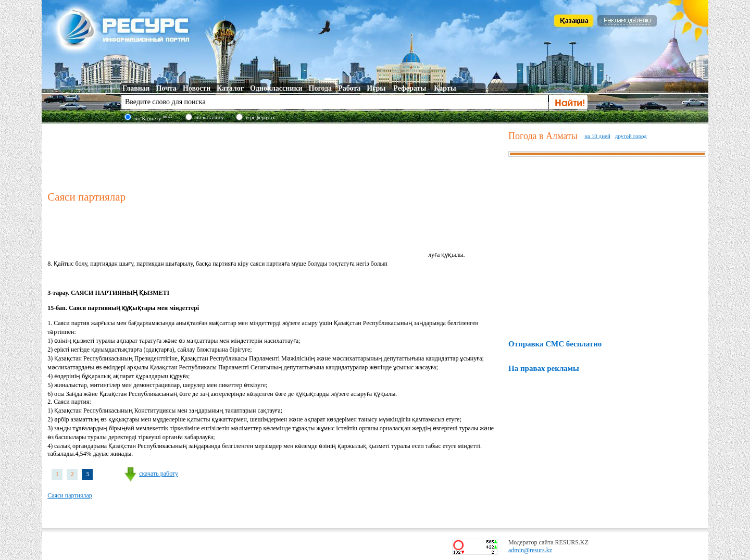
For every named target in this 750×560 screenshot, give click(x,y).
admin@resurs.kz (530, 550)
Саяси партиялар (70, 495)
